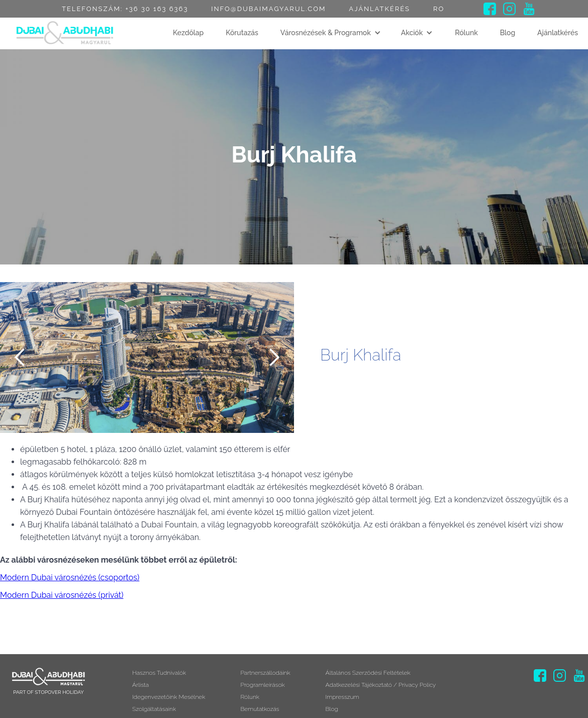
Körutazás (242, 33)
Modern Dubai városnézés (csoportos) (70, 577)
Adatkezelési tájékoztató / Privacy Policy (381, 689)
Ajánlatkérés (379, 9)
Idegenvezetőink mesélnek (169, 704)
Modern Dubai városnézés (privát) (62, 595)
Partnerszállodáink (265, 674)
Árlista (140, 689)
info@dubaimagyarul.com (268, 9)
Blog (508, 33)
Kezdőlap (188, 33)
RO (439, 9)
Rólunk (466, 33)
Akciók (412, 33)
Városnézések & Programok (326, 33)
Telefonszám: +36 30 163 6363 (125, 9)
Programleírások (262, 689)
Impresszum (342, 704)
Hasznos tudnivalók (159, 674)
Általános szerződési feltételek (368, 674)
